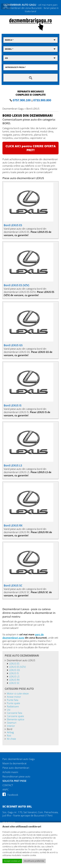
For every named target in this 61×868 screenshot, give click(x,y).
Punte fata (13, 700)
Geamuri (12, 723)
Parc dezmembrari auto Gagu (19, 759)
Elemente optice (16, 719)
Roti (9, 735)
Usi (9, 710)
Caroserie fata (14, 713)
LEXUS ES (14, 663)
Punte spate (13, 703)
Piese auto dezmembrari (16, 768)
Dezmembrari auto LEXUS (21, 660)
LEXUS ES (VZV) (17, 667)
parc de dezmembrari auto (23, 636)
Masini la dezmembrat (14, 763)
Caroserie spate (15, 716)
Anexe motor (14, 697)
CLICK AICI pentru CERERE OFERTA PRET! (31, 148)
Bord (10, 729)
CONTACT (8, 785)
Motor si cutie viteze (18, 693)
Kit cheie (11, 739)
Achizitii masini (10, 772)
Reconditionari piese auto (16, 776)
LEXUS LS (14, 676)
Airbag (10, 732)
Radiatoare (13, 706)
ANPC (6, 790)
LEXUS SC (14, 683)
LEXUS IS (14, 673)
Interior (11, 726)
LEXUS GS (14, 670)
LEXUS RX (14, 680)
